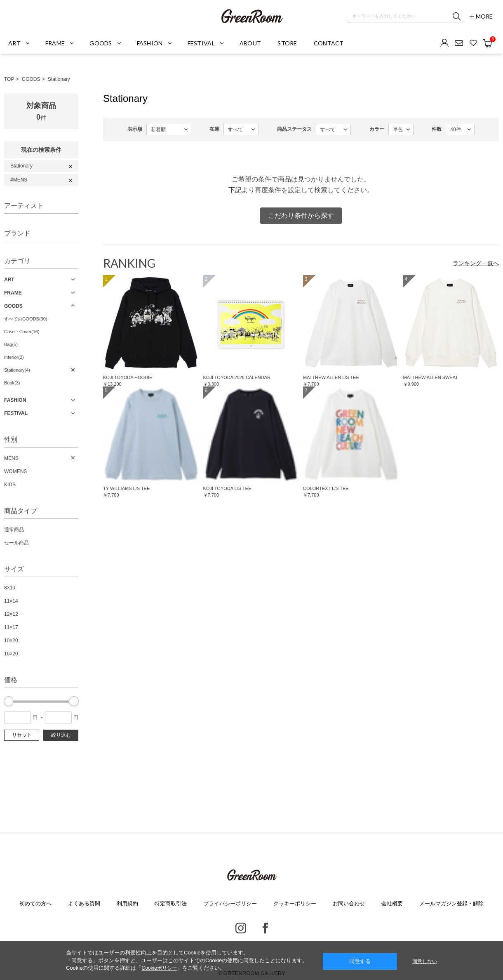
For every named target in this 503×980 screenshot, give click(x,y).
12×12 (11, 614)
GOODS (31, 79)
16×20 (11, 654)
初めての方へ (35, 903)
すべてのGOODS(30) (26, 319)
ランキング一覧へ (476, 263)
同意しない (425, 961)
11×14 (11, 601)
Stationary (59, 79)
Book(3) (12, 383)
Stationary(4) (17, 370)
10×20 (11, 641)
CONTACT (329, 43)
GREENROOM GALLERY (251, 16)
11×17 (11, 627)
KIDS (10, 485)
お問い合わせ (349, 903)
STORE (287, 43)
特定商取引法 (171, 903)
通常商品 (14, 530)
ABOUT (250, 43)
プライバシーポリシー (230, 903)
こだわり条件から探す (301, 216)
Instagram (241, 928)
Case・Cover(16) (22, 332)
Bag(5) (11, 344)
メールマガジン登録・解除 (451, 903)
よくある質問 (84, 903)
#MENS (19, 180)
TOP (9, 79)
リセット (22, 735)
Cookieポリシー (159, 968)
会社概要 (392, 903)
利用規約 (127, 903)
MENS (11, 458)
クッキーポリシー (295, 903)
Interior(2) (14, 357)
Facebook (265, 928)
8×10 (10, 588)
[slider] (9, 701)
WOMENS (15, 471)
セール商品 (16, 543)
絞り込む (61, 735)
